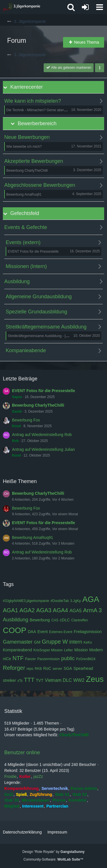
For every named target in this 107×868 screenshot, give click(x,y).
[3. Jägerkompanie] (22, 7)
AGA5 (75, 611)
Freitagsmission (88, 632)
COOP (15, 630)
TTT (29, 680)
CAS (55, 620)
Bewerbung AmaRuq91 (33, 538)
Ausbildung (16, 620)
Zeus (95, 679)
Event (43, 632)
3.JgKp (75, 601)
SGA (68, 668)
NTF (18, 658)
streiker (9, 680)
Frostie (10, 776)
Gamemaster (18, 642)
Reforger (14, 668)
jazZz (38, 776)
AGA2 (27, 610)
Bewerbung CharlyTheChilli (38, 405)
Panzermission (49, 659)
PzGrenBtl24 (86, 659)
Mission (81, 650)
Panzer (31, 659)
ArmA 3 (92, 610)
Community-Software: (53, 859)
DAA (32, 632)
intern (76, 642)
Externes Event (61, 632)
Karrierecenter (27, 87)
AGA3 (44, 610)
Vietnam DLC (58, 680)
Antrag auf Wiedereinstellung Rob (42, 435)
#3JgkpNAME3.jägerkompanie (26, 601)
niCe (7, 659)
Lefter (69, 650)
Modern (96, 650)
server (57, 669)
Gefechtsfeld (25, 213)
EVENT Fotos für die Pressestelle (44, 391)
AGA (91, 599)
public (68, 658)
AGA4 (60, 610)
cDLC (65, 620)
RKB (38, 669)
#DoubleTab (60, 601)
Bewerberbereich (37, 123)
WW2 (79, 680)
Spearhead (83, 668)
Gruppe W (55, 642)
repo (30, 669)
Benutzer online (22, 753)
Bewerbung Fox (26, 420)
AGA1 (10, 610)
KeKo (88, 642)
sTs (20, 681)
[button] (100, 7)
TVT (40, 680)
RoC (47, 668)
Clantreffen (80, 620)
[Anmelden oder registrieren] (85, 7)
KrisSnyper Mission (48, 650)
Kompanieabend (17, 650)
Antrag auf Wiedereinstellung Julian (43, 449)
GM (37, 642)
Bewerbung (40, 620)
